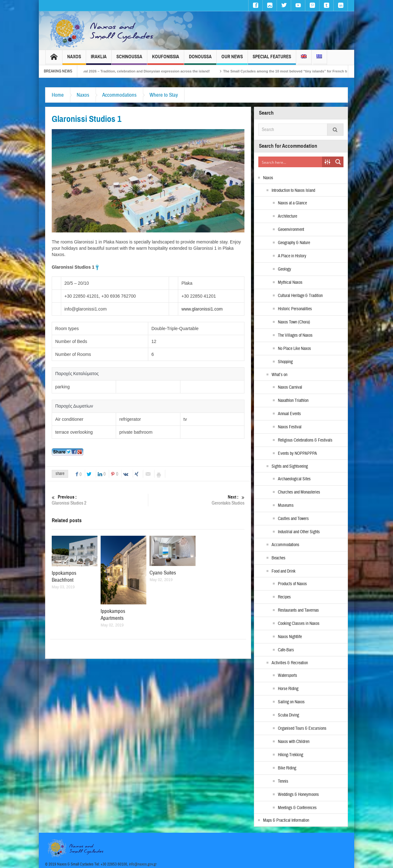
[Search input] (290, 162)
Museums (286, 505)
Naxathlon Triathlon (293, 401)
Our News (232, 59)
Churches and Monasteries (299, 492)
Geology (284, 269)
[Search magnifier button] (338, 162)
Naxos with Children (294, 742)
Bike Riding (287, 768)
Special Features (272, 59)
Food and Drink (284, 571)
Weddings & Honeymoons (298, 795)
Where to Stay (164, 95)
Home (58, 95)
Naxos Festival (290, 427)
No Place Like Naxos (294, 349)
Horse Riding (288, 689)
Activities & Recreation (290, 663)
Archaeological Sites (294, 479)
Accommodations (119, 95)
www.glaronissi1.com (202, 309)
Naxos (74, 59)
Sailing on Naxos (291, 702)
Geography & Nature (294, 243)
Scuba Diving (288, 715)
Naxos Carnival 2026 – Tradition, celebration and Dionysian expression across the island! (145, 71)
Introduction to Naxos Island (293, 191)
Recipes (284, 597)
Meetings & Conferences (297, 808)
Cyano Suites (163, 573)
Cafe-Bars (286, 650)
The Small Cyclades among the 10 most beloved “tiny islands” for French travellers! (301, 71)
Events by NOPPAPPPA (297, 454)
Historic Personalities (295, 309)
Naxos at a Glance (292, 203)
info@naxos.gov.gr (143, 864)
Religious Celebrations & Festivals (305, 440)
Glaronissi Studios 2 (100, 500)
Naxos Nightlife (290, 637)
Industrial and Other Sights (299, 532)
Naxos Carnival (290, 387)
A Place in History (292, 256)
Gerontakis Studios (196, 500)
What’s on (279, 375)
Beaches (279, 558)
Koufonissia (166, 59)
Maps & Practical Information (286, 820)
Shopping (285, 362)
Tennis (283, 781)
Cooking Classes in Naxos (299, 624)
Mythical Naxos (290, 283)
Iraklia (99, 59)
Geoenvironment (291, 230)
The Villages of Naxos (295, 335)
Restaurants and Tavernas (298, 610)
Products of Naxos (292, 584)
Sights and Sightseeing (290, 466)
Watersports (287, 676)
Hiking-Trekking (290, 755)
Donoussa (200, 59)
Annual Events (289, 414)
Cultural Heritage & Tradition (300, 296)
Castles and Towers (293, 519)
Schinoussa (129, 59)
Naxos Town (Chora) (294, 322)
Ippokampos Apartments (113, 615)
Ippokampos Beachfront (64, 577)
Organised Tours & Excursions (302, 728)
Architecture (287, 216)
